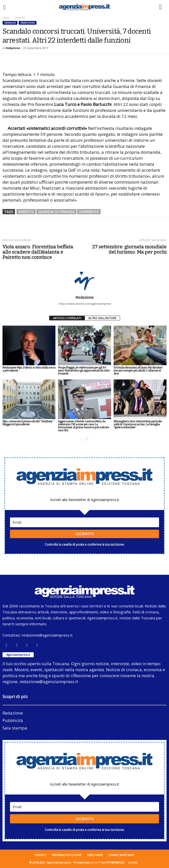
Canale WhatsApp (121, 855)
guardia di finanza (56, 212)
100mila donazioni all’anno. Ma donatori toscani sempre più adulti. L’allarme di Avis (138, 371)
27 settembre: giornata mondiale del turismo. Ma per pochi (129, 249)
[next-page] (87, 439)
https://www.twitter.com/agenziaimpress (85, 304)
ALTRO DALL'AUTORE (102, 318)
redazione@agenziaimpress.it (47, 635)
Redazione (13, 48)
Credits (133, 862)
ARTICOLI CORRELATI (67, 318)
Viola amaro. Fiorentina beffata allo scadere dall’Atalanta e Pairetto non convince (38, 252)
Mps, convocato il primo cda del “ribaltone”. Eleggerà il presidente (28, 423)
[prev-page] (82, 439)
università (89, 212)
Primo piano (28, 23)
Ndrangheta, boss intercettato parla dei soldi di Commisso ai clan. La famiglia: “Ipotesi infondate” (138, 424)
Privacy (41, 855)
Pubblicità (13, 720)
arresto (26, 212)
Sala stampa (15, 728)
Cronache (10, 23)
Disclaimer (95, 855)
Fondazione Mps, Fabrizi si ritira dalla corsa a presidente (29, 369)
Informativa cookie (67, 855)
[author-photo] (84, 281)
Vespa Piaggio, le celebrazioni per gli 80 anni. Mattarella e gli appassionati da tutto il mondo (84, 371)
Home (6, 18)
